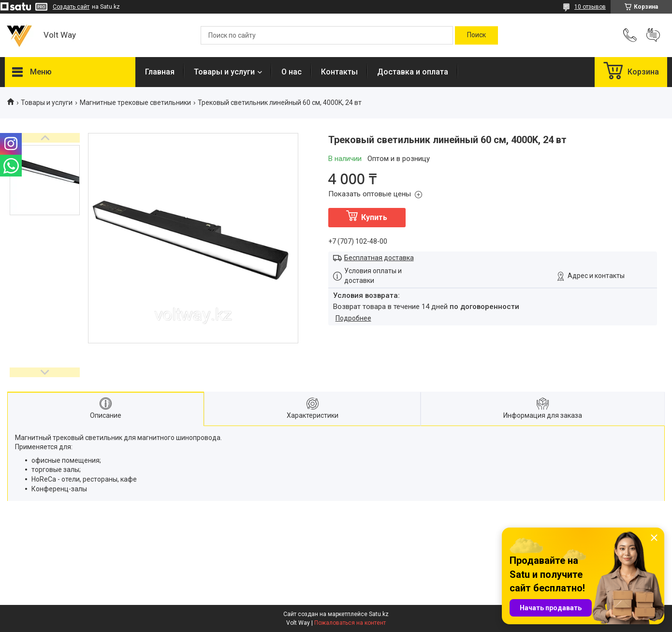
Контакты (339, 72)
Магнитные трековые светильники (135, 103)
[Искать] (476, 35)
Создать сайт (71, 7)
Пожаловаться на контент (350, 623)
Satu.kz (379, 614)
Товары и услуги (224, 72)
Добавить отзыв (653, 35)
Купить (374, 217)
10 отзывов (590, 7)
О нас (292, 72)
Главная (160, 72)
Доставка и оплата (413, 72)
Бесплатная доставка (379, 258)
